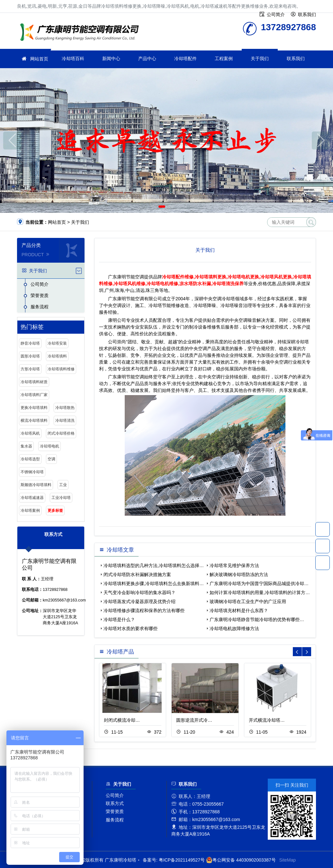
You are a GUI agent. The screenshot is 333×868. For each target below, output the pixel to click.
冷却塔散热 (65, 408)
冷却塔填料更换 (81, 33)
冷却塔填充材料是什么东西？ (239, 610)
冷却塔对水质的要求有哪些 (130, 628)
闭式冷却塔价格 (61, 433)
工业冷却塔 (61, 498)
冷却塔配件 (185, 59)
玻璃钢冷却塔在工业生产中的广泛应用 (248, 601)
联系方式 (115, 803)
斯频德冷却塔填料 (36, 485)
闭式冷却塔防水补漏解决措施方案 (137, 574)
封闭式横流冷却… (122, 720)
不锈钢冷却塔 (32, 472)
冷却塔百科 (73, 59)
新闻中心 (111, 59)
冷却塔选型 (30, 459)
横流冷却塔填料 (34, 420)
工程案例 (224, 59)
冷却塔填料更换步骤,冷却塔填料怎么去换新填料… (154, 583)
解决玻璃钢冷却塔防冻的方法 (239, 574)
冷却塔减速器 (32, 498)
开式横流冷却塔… (267, 720)
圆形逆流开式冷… (194, 720)
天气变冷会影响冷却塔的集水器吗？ (139, 592)
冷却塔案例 (30, 511)
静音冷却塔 (30, 343)
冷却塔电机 (50, 446)
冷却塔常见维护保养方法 (234, 565)
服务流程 (40, 307)
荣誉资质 (40, 295)
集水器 (26, 446)
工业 (63, 485)
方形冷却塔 (30, 369)
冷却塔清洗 (65, 420)
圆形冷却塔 (30, 356)
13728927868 (323, 529)
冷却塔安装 (57, 343)
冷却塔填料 (57, 356)
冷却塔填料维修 (61, 369)
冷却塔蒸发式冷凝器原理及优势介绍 (139, 601)
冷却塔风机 (30, 433)
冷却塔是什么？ (119, 619)
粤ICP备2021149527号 (182, 860)
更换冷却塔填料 (34, 408)
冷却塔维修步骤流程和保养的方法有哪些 (144, 610)
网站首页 (39, 59)
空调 (51, 459)
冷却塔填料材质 (34, 382)
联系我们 (296, 59)
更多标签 (55, 511)
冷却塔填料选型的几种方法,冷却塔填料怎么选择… (154, 565)
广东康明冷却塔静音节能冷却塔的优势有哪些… (257, 619)
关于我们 (260, 59)
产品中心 (147, 59)
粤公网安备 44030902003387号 (241, 860)
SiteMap (288, 860)
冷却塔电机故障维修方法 (234, 628)
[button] (162, 207)
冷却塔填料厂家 (34, 395)
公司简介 (40, 284)
